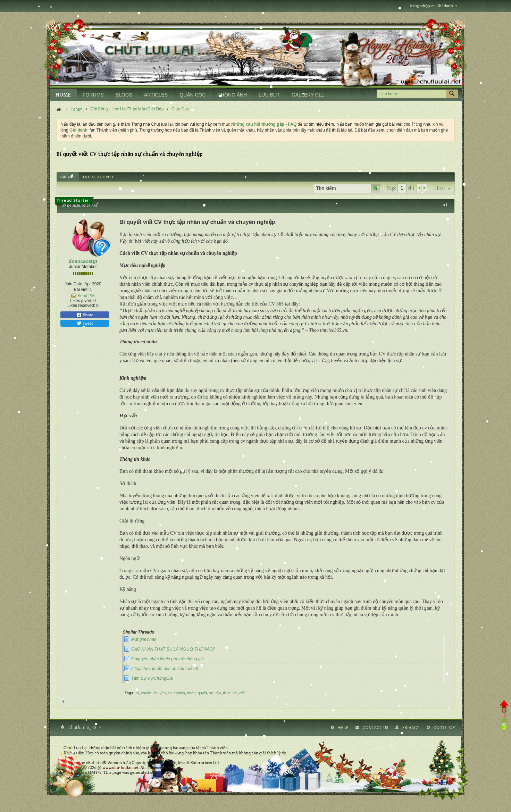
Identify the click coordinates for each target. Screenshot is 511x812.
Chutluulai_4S (84, 728)
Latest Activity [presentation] (98, 177)
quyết (202, 693)
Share (85, 315)
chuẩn (146, 693)
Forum (77, 109)
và (235, 693)
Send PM (86, 296)
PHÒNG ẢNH (232, 95)
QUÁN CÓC (192, 95)
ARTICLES (156, 95)
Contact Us (375, 728)
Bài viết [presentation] (68, 177)
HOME (63, 95)
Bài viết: (81, 290)
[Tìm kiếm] (411, 94)
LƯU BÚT (269, 95)
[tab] (68, 177)
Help (343, 728)
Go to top (444, 728)
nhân (191, 693)
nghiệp (179, 693)
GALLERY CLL (308, 95)
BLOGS (124, 95)
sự (211, 693)
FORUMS (93, 95)
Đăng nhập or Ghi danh (434, 6)
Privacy (411, 728)
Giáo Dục (180, 109)
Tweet (85, 323)
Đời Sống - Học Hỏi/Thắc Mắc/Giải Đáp (127, 109)
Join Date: (74, 284)
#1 (445, 205)
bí (137, 693)
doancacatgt (83, 261)
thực (227, 693)
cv (170, 693)
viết (242, 693)
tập (218, 693)
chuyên (160, 693)
